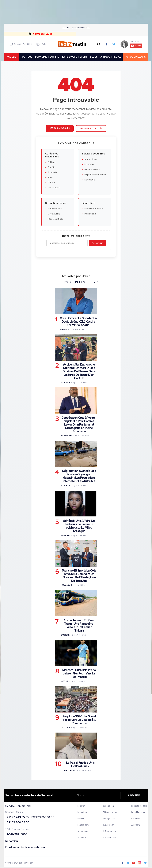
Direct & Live (54, 214)
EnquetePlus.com (139, 806)
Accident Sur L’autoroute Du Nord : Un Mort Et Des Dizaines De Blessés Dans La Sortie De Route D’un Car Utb (79, 371)
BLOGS (94, 57)
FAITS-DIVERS (69, 57)
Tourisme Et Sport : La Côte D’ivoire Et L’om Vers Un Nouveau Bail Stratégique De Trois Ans (79, 576)
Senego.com (109, 806)
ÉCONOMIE (41, 57)
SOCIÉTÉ (55, 57)
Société (52, 167)
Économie (52, 173)
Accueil (66, 28)
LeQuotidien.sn (110, 831)
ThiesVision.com (110, 812)
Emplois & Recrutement (96, 175)
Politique (52, 162)
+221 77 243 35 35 (17, 817)
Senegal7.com (109, 819)
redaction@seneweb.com (29, 847)
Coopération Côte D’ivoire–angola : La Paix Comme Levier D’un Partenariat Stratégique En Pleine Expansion (79, 425)
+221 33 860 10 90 (43, 817)
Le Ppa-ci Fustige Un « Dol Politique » (80, 764)
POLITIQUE (26, 57)
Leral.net (81, 806)
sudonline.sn (109, 825)
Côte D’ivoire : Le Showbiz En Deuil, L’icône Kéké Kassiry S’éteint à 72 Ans (78, 322)
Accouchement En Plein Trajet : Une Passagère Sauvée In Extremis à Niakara (79, 625)
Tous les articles (56, 219)
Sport (50, 178)
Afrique (66, 535)
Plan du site (90, 214)
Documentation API (94, 209)
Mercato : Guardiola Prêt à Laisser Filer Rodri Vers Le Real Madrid (79, 674)
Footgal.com (83, 825)
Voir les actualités (91, 128)
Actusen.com (83, 831)
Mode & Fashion (92, 170)
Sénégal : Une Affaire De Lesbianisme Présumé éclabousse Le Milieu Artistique (79, 526)
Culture (51, 183)
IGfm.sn (81, 819)
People (64, 329)
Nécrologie (90, 180)
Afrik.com (136, 825)
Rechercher (97, 243)
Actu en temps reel (81, 28)
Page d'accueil (55, 209)
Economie (67, 585)
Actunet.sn (82, 838)
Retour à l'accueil (60, 128)
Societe (66, 383)
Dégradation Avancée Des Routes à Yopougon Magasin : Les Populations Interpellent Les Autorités (79, 476)
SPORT (83, 57)
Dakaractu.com (110, 838)
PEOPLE (117, 57)
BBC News (136, 819)
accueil (11, 57)
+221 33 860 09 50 (17, 823)
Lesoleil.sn (82, 812)
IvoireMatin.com (138, 812)
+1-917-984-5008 (16, 835)
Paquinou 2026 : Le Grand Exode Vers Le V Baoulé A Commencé (79, 720)
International (54, 188)
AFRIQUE (105, 57)
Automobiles (91, 159)
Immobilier (89, 164)
